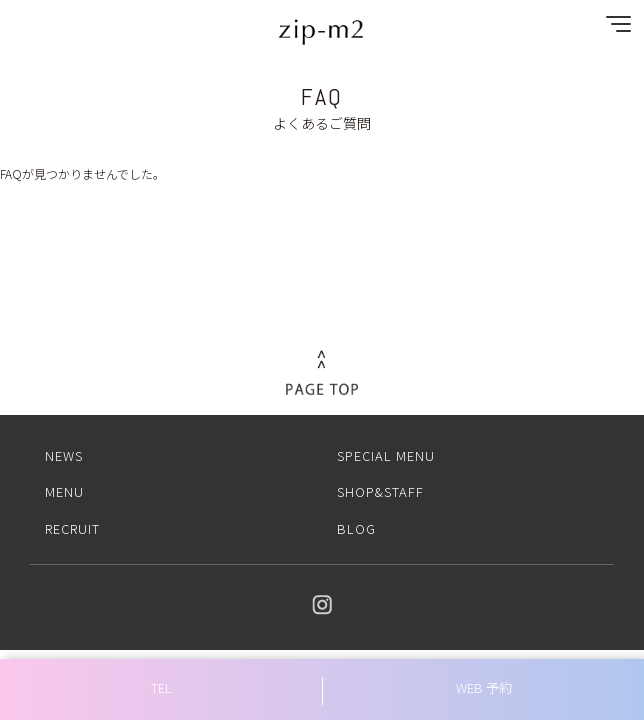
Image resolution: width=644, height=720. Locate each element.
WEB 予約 (484, 687)
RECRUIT (72, 528)
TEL (161, 687)
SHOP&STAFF (380, 491)
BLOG (356, 528)
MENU (64, 491)
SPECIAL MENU (386, 455)
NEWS (64, 455)
